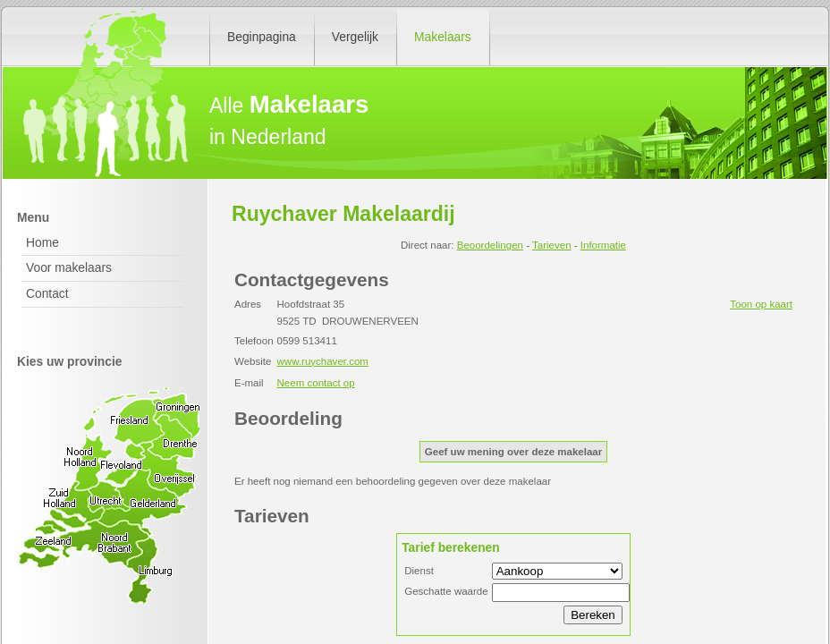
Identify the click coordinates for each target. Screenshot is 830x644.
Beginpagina (262, 37)
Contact (47, 293)
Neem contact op (316, 383)
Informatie (603, 245)
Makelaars (443, 37)
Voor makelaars (69, 267)
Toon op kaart (761, 304)
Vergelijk (355, 37)
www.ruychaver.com (323, 361)
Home (42, 242)
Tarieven (552, 245)
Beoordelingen (490, 245)
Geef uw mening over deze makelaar (513, 452)
